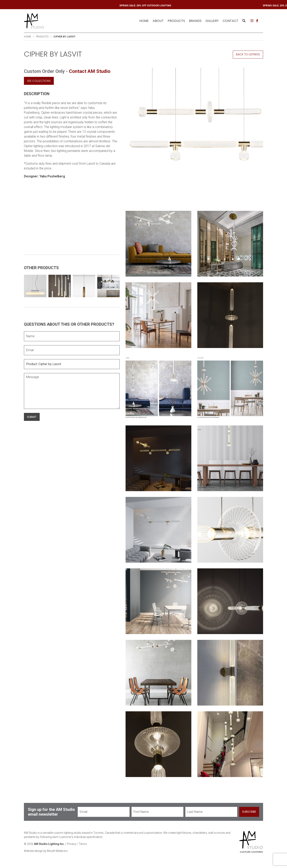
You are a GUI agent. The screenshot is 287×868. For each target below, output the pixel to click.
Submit (32, 417)
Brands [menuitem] (195, 21)
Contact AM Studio (90, 71)
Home (144, 21)
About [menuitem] (158, 21)
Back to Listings (248, 54)
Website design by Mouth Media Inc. (46, 852)
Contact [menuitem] (230, 21)
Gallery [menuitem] (212, 21)
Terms (83, 845)
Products (42, 37)
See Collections (39, 81)
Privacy (72, 845)
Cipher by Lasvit (64, 37)
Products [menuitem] (176, 21)
